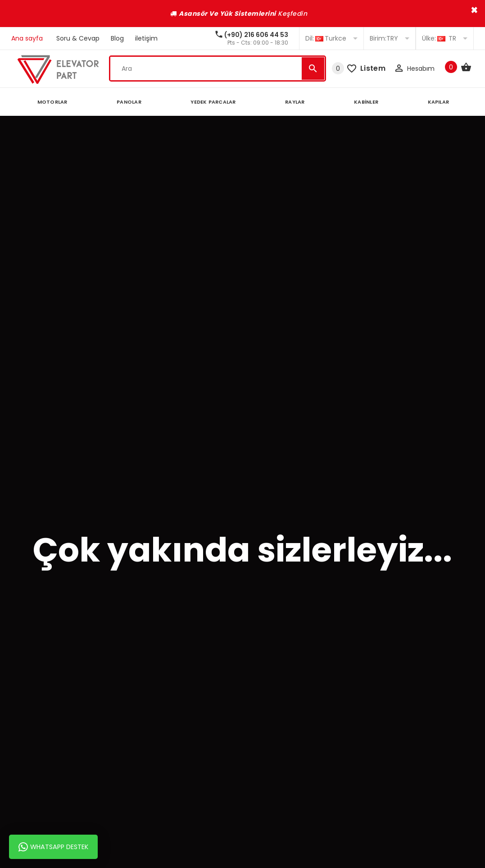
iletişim (146, 38)
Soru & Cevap (78, 38)
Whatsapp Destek (53, 847)
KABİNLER (366, 102)
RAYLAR (295, 102)
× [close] (474, 10)
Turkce (331, 38)
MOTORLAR (52, 102)
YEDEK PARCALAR (213, 102)
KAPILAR (439, 102)
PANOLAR (129, 102)
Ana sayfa (27, 38)
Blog (117, 38)
